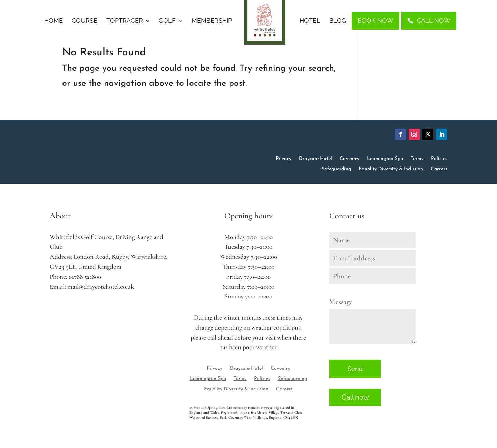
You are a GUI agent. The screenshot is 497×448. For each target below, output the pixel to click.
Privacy (284, 159)
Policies (439, 159)
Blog (338, 21)
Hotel (310, 21)
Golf (167, 21)
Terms (417, 159)
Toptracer (125, 21)
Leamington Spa (385, 159)
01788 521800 (85, 277)
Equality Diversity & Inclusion (391, 169)
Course (85, 21)
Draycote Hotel (315, 159)
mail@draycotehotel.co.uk (101, 287)
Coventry (349, 159)
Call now (355, 397)
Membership (212, 21)
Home (53, 21)
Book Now (376, 21)
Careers (439, 169)
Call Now (434, 21)
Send (355, 369)
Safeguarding (336, 169)
